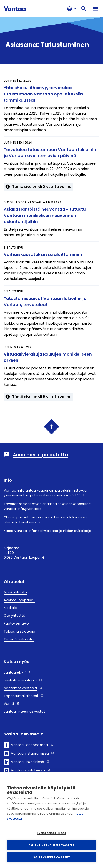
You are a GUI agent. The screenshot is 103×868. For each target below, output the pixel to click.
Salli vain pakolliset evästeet (51, 845)
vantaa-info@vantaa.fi (23, 509)
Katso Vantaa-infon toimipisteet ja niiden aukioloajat (48, 531)
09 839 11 (77, 495)
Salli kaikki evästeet (51, 857)
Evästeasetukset (52, 833)
